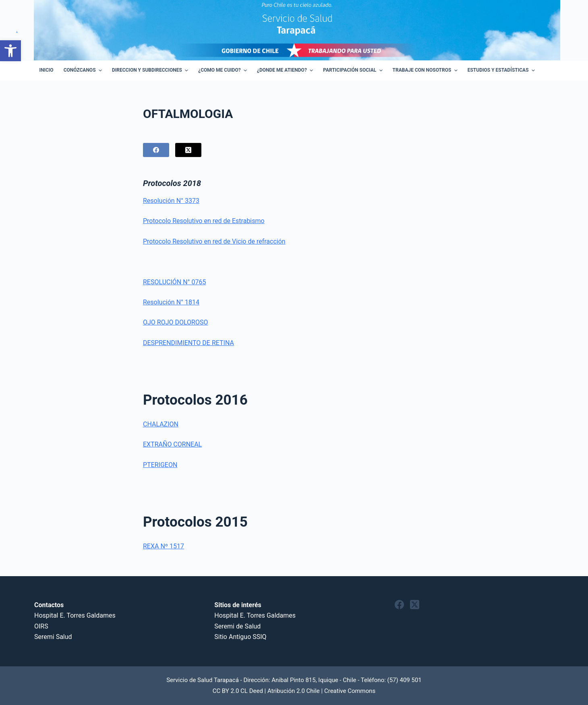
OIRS (41, 626)
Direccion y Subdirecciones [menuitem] (151, 70)
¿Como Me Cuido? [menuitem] (224, 70)
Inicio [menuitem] (47, 70)
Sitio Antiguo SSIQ (240, 637)
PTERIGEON (160, 465)
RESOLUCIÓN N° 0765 (175, 282)
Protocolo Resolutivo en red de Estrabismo (204, 221)
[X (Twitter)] (188, 150)
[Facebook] (156, 150)
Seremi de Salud (237, 626)
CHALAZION (161, 424)
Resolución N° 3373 (171, 201)
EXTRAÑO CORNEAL (172, 444)
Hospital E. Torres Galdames (75, 615)
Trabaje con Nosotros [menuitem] (426, 70)
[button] (10, 51)
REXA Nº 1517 (164, 546)
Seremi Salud (53, 637)
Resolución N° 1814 (171, 302)
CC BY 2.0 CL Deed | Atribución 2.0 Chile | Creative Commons (294, 691)
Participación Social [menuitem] (354, 70)
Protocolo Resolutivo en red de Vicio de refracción (214, 241)
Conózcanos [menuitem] (84, 70)
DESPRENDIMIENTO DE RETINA (188, 343)
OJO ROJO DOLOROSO (175, 322)
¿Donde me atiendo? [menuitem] (286, 70)
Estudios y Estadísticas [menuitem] (502, 70)
